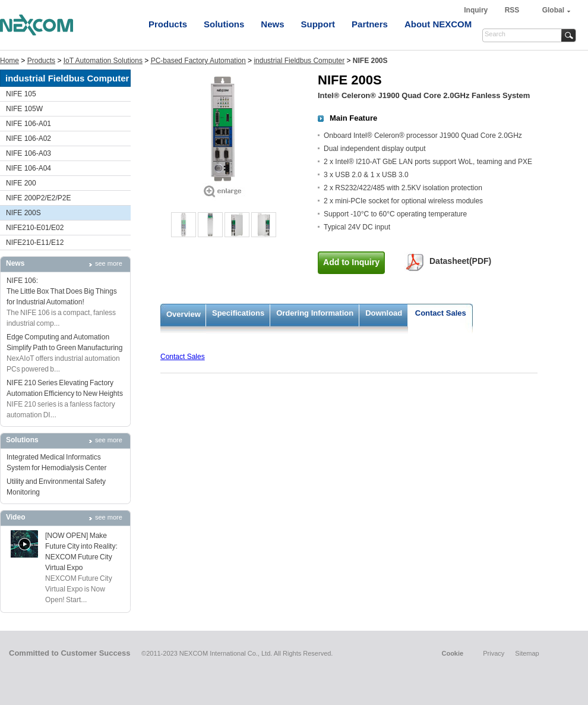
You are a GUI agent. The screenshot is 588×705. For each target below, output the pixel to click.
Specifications (238, 313)
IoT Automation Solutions (103, 61)
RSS (512, 10)
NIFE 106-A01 (29, 124)
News (272, 24)
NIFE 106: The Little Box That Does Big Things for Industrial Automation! (62, 291)
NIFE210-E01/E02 (35, 228)
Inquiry (477, 10)
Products (168, 24)
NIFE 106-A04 (29, 168)
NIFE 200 (21, 183)
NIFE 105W (24, 109)
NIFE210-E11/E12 (35, 243)
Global (553, 10)
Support (318, 24)
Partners (370, 24)
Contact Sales (441, 313)
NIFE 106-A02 (29, 139)
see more (109, 263)
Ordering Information (315, 313)
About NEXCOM (438, 24)
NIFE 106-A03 (29, 153)
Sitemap (527, 653)
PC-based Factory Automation (198, 61)
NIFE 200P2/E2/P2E (38, 198)
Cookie (452, 653)
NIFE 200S (23, 213)
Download (384, 313)
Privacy (494, 653)
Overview (184, 314)
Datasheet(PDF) (460, 261)
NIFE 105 (21, 94)
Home (10, 61)
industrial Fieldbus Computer (299, 61)
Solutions (224, 24)
